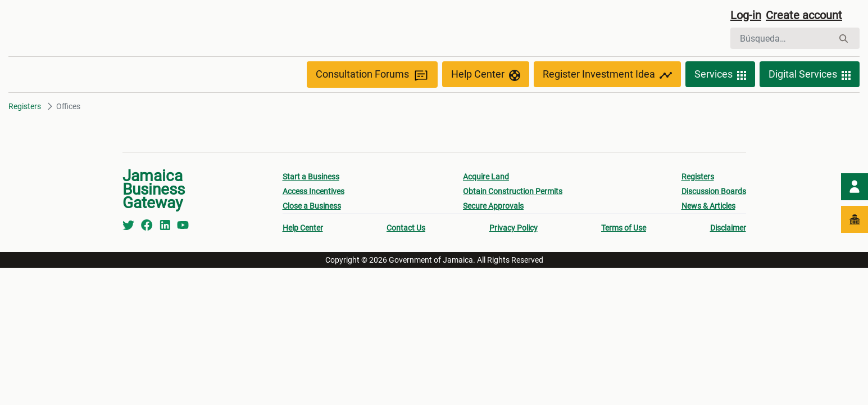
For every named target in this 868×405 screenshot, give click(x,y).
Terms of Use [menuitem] (624, 228)
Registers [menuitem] (698, 177)
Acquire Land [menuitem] (486, 177)
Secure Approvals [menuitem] (493, 206)
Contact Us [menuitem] (406, 228)
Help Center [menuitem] (303, 228)
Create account (804, 15)
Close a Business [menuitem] (312, 206)
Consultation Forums (372, 75)
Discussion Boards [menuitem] (714, 191)
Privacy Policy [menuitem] (513, 228)
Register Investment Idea (607, 74)
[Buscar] (782, 38)
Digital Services (810, 74)
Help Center (486, 74)
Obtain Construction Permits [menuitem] (513, 191)
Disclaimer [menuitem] (728, 228)
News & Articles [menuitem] (708, 206)
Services (720, 74)
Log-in (746, 15)
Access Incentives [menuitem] (313, 191)
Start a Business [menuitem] (311, 177)
